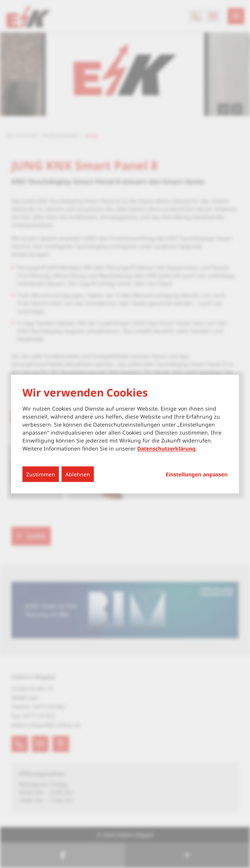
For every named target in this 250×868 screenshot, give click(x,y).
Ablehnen (78, 474)
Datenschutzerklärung (166, 448)
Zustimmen (41, 474)
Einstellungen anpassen (197, 474)
